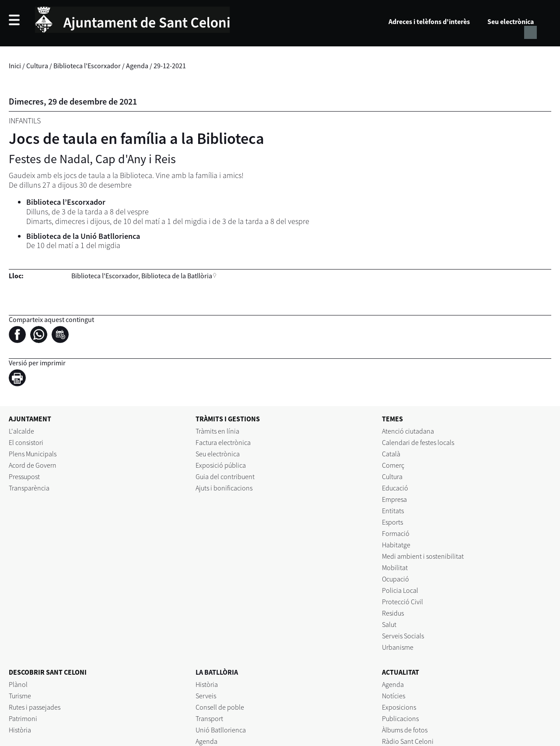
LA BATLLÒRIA (217, 672)
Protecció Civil (402, 602)
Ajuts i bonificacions (224, 488)
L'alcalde (21, 431)
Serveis (206, 696)
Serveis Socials (403, 636)
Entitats (393, 511)
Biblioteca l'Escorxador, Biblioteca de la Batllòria (142, 276)
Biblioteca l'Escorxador (87, 66)
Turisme (20, 696)
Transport (209, 718)
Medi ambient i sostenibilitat (423, 556)
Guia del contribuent (225, 476)
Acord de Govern (33, 465)
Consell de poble (220, 707)
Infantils (25, 121)
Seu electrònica (511, 21)
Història (20, 730)
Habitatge (396, 545)
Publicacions (400, 718)
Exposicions (399, 707)
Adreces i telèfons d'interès (429, 21)
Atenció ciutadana (408, 431)
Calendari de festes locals (418, 442)
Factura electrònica (223, 442)
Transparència (29, 488)
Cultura (37, 66)
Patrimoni (23, 718)
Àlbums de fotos (405, 730)
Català (391, 454)
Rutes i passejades (35, 707)
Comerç (393, 465)
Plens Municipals (33, 454)
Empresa (394, 499)
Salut (389, 624)
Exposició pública (221, 465)
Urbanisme (398, 647)
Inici (15, 66)
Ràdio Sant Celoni (408, 741)
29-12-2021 (170, 66)
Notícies (394, 696)
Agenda (137, 66)
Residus (393, 613)
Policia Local (400, 590)
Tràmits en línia (217, 431)
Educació (395, 488)
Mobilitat (395, 567)
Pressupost (24, 476)
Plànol (18, 684)
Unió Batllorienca (221, 730)
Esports (392, 522)
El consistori (26, 442)
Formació (396, 533)
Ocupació (395, 579)
